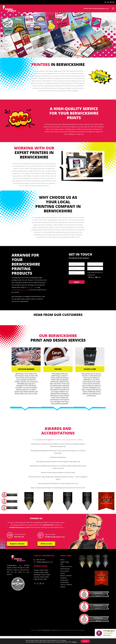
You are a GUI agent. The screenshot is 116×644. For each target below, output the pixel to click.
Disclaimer (63, 578)
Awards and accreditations (58, 431)
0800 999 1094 (87, 8)
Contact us (36, 518)
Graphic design (65, 562)
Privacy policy (64, 580)
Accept (85, 641)
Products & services (66, 566)
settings (74, 642)
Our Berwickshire (58, 336)
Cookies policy (64, 582)
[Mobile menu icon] (113, 8)
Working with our (34, 148)
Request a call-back (17, 544)
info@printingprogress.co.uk (101, 8)
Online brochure (65, 569)
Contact (63, 573)
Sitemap (63, 587)
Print (62, 564)
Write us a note (46, 544)
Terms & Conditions (66, 585)
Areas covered (64, 571)
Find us (62, 560)
